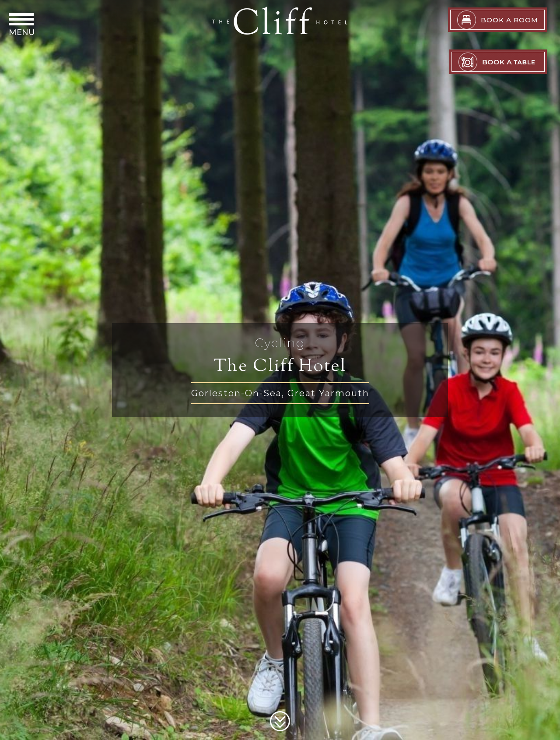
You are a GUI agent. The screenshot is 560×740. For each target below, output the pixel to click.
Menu (22, 32)
